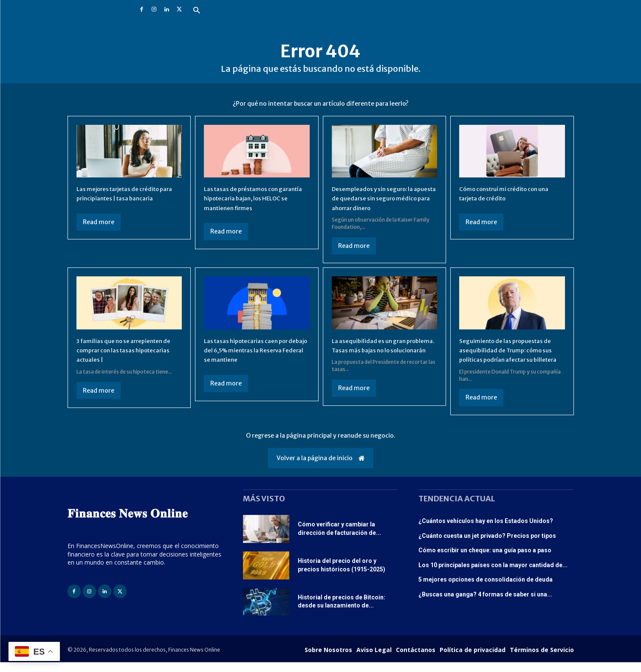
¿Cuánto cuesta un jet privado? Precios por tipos (487, 545)
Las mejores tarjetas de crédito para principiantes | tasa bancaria (126, 198)
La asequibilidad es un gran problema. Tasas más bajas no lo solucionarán (383, 350)
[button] (196, 11)
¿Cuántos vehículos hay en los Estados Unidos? (486, 530)
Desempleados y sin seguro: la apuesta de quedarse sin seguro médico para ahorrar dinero (382, 198)
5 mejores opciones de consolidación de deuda (486, 589)
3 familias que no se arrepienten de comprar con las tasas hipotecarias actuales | (127, 350)
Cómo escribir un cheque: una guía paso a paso (485, 560)
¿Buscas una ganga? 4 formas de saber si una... (485, 604)
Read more (99, 231)
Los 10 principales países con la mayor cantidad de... (493, 574)
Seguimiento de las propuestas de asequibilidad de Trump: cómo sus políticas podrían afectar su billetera (512, 355)
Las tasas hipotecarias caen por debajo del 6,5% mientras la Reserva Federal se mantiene (254, 350)
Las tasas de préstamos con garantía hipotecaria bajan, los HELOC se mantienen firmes (252, 198)
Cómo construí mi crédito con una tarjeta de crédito (512, 193)
